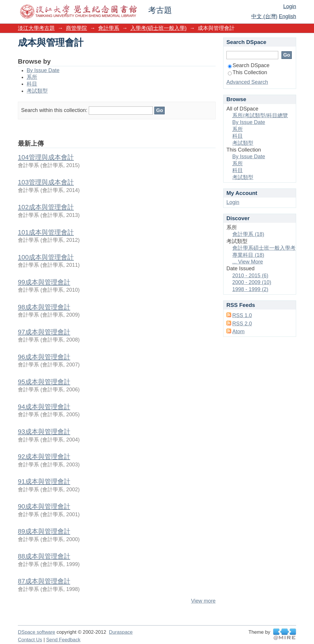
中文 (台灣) (264, 16)
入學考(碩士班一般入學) (158, 28)
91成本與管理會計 (44, 481)
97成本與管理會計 (44, 332)
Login (290, 6)
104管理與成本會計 (46, 157)
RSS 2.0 (242, 324)
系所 (32, 77)
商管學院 (76, 28)
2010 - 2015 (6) (250, 276)
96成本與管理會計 (44, 357)
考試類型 (37, 91)
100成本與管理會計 (46, 257)
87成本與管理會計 (44, 581)
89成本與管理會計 (44, 531)
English (287, 16)
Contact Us (30, 640)
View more (203, 601)
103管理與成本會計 (46, 182)
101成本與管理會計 (46, 232)
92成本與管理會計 (44, 457)
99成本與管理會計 (44, 282)
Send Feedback (63, 640)
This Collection (248, 72)
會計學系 (109, 28)
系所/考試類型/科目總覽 (260, 115)
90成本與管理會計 (44, 506)
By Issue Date (43, 70)
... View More (248, 262)
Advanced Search (247, 82)
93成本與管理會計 (44, 432)
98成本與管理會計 (44, 307)
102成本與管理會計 (46, 207)
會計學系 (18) (248, 234)
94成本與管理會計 (44, 407)
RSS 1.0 (242, 315)
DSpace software (36, 632)
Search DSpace (249, 65)
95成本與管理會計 (44, 382)
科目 (32, 84)
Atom (238, 332)
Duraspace (121, 632)
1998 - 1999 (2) (250, 289)
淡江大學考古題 (36, 28)
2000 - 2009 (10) (252, 282)
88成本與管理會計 (44, 556)
